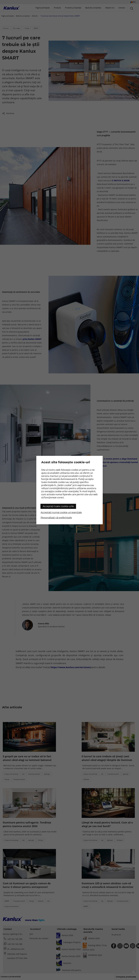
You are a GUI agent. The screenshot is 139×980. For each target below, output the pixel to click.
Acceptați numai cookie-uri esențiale (61, 512)
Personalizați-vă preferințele (56, 517)
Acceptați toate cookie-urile (58, 506)
